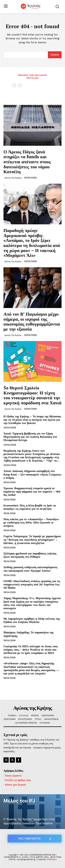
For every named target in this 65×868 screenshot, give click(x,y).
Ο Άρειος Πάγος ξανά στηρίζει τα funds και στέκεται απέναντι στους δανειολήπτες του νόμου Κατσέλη (27, 162)
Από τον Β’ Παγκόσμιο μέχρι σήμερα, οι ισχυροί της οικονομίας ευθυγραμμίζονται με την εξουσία (32, 321)
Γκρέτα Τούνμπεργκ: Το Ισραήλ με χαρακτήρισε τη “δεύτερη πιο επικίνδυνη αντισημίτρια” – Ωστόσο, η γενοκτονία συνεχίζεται (32, 540)
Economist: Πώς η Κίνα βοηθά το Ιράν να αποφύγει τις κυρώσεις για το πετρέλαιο (30, 507)
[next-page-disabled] (20, 85)
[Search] (55, 55)
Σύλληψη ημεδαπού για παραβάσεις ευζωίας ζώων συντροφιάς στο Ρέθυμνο (30, 555)
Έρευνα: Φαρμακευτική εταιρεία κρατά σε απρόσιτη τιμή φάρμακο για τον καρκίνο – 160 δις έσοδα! (32, 492)
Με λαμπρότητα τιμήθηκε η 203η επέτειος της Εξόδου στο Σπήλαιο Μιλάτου (32, 620)
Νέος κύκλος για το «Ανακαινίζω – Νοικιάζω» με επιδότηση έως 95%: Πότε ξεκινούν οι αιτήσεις (31, 523)
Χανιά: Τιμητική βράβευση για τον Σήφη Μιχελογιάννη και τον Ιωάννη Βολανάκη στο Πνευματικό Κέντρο (30, 437)
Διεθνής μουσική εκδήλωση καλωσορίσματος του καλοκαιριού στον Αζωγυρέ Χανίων (30, 569)
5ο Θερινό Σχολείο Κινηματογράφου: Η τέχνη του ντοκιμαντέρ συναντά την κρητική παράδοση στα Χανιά (32, 395)
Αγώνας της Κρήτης (13, 178)
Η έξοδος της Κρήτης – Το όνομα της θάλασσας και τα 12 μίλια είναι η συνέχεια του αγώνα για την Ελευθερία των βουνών (32, 420)
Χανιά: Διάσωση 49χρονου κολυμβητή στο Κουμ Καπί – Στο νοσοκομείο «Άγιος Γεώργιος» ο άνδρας (32, 474)
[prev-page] (14, 85)
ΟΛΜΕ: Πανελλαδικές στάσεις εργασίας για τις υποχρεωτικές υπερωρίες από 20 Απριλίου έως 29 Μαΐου (32, 584)
